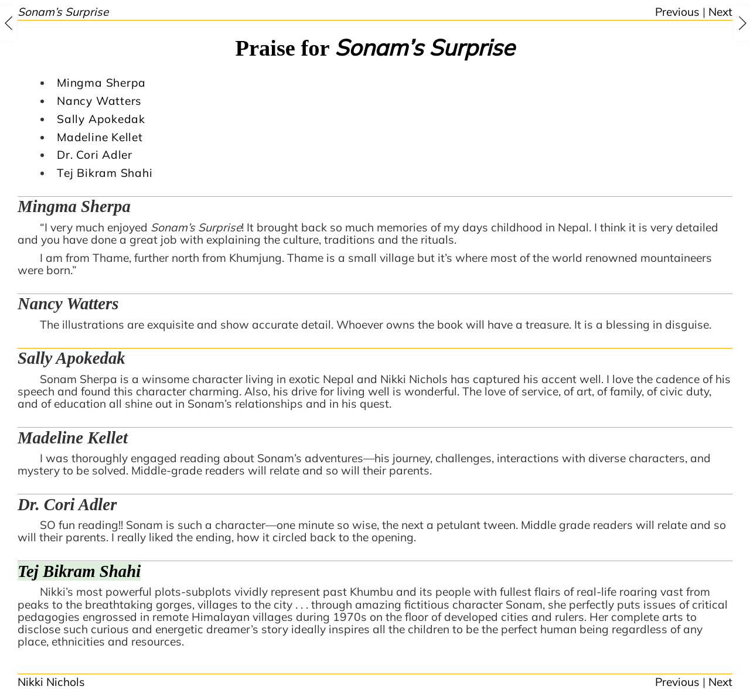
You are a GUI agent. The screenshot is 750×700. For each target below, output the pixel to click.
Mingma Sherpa (101, 83)
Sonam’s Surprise (63, 12)
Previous (677, 12)
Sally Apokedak (101, 119)
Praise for (375, 48)
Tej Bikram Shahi (105, 173)
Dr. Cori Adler (95, 155)
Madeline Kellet (100, 137)
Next (720, 12)
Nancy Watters (99, 101)
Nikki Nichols (51, 682)
